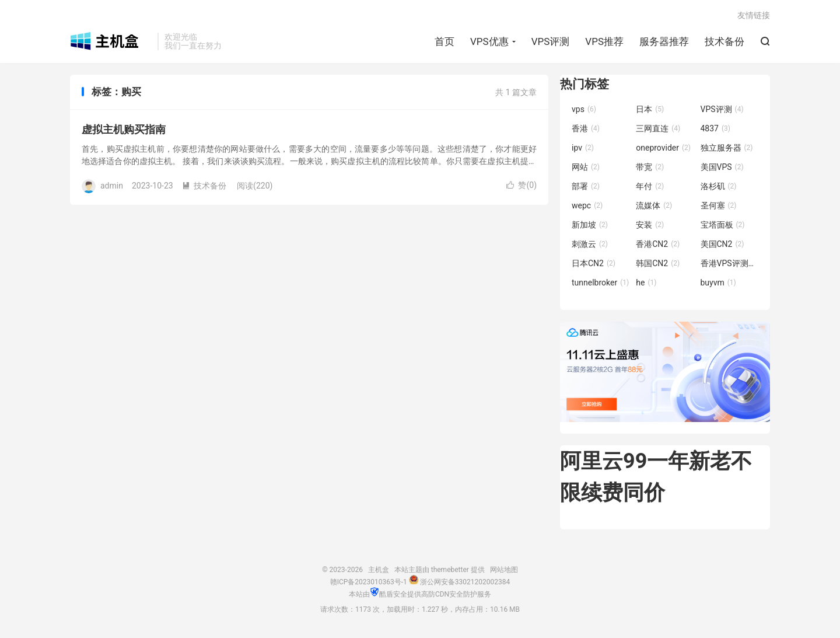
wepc (587, 205)
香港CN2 (658, 244)
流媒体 (654, 205)
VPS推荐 (604, 41)
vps (584, 109)
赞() (521, 185)
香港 (586, 128)
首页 (444, 41)
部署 (586, 186)
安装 (650, 225)
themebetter (450, 570)
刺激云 (590, 244)
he (646, 283)
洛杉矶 (719, 186)
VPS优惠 (489, 41)
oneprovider (663, 148)
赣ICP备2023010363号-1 (369, 582)
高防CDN (435, 594)
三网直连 (658, 128)
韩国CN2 (658, 263)
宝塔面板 (723, 225)
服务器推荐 (664, 41)
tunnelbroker (600, 283)
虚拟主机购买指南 (124, 129)
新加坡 (590, 225)
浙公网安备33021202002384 (465, 582)
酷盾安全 (393, 594)
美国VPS (722, 167)
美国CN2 (722, 244)
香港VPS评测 (730, 263)
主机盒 (111, 41)
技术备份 (724, 41)
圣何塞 (719, 205)
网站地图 (504, 570)
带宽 (650, 167)
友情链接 (754, 15)
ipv (583, 148)
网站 (586, 167)
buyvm (718, 283)
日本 (650, 109)
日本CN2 (594, 263)
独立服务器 (727, 148)
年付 (650, 186)
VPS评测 (551, 41)
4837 (716, 128)
